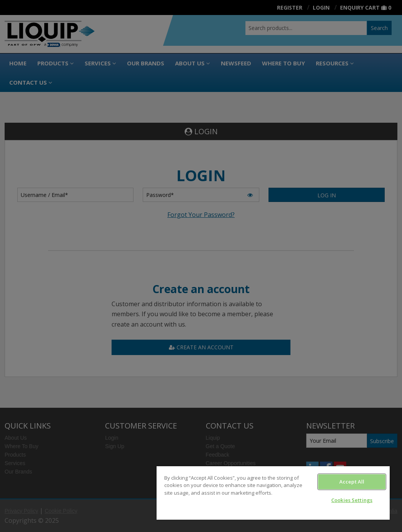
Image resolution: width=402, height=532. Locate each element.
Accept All (352, 482)
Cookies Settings (352, 500)
